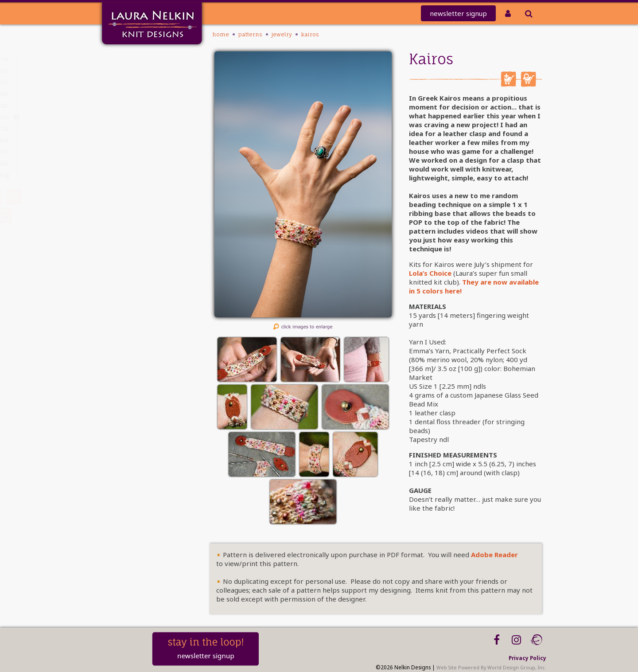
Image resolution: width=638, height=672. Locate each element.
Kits (137, 128)
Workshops (126, 163)
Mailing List (125, 71)
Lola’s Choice (430, 273)
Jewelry (282, 34)
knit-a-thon (124, 82)
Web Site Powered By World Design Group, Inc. (491, 668)
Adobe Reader (494, 555)
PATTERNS (130, 117)
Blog (136, 174)
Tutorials (130, 140)
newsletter (458, 13)
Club (136, 105)
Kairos (310, 34)
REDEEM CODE (122, 94)
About (134, 151)
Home (134, 59)
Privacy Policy (527, 658)
